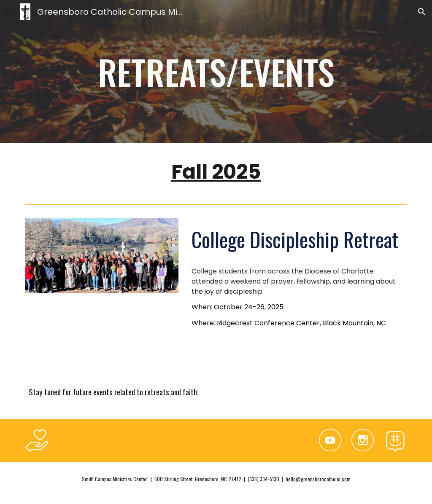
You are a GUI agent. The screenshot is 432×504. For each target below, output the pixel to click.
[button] (10, 12)
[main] (216, 72)
